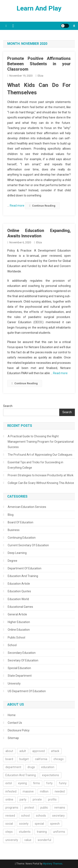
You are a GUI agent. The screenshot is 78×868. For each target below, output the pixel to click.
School (12, 645)
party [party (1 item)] (23, 799)
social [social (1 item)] (9, 824)
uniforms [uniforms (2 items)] (59, 832)
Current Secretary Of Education (28, 545)
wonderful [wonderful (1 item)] (44, 840)
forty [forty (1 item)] (49, 783)
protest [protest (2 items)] (29, 808)
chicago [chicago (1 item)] (59, 759)
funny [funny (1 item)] (63, 783)
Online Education (19, 630)
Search (8, 406)
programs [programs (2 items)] (12, 808)
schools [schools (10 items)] (41, 816)
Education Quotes (19, 591)
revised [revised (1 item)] (10, 816)
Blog (11, 515)
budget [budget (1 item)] (24, 759)
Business (14, 530)
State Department (20, 676)
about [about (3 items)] (9, 751)
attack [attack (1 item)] (55, 751)
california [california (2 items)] (41, 759)
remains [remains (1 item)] (60, 808)
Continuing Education (22, 538)
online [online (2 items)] (9, 799)
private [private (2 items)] (37, 799)
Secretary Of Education (23, 660)
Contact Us (15, 723)
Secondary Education (22, 653)
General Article (17, 614)
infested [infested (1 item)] (11, 791)
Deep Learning (17, 553)
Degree (12, 561)
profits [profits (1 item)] (52, 799)
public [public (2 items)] (44, 808)
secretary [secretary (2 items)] (58, 816)
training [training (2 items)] (42, 832)
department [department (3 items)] (13, 767)
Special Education (19, 668)
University (14, 684)
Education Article (19, 584)
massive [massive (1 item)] (28, 791)
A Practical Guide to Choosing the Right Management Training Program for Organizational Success (41, 442)
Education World (18, 599)
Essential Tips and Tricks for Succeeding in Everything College (35, 465)
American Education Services (27, 507)
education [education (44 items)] (48, 767)
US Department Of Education (27, 691)
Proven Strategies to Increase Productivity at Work (41, 475)
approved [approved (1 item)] (38, 751)
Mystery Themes (53, 864)
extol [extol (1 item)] (9, 783)
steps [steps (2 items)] (9, 832)
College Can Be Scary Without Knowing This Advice (41, 483)
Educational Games (20, 607)
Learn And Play (39, 8)
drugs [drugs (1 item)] (31, 767)
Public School (16, 637)
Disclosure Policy (19, 730)
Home (12, 715)
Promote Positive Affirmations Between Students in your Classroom (39, 64)
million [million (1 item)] (44, 791)
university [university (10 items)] (12, 840)
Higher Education (19, 622)
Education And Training (23, 576)
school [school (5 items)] (25, 816)
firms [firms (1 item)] (37, 783)
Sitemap (13, 738)
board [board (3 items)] (9, 759)
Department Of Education (25, 568)
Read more (17, 206)
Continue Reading (42, 206)
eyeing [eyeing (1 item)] (22, 783)
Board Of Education (20, 522)
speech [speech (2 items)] (55, 824)
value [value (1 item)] (28, 840)
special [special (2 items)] (39, 824)
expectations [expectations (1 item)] (51, 775)
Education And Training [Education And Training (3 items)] (21, 775)
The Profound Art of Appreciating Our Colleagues (40, 455)
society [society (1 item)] (24, 824)
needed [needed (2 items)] (60, 791)
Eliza (40, 76)
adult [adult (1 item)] (23, 751)
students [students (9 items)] (25, 832)
